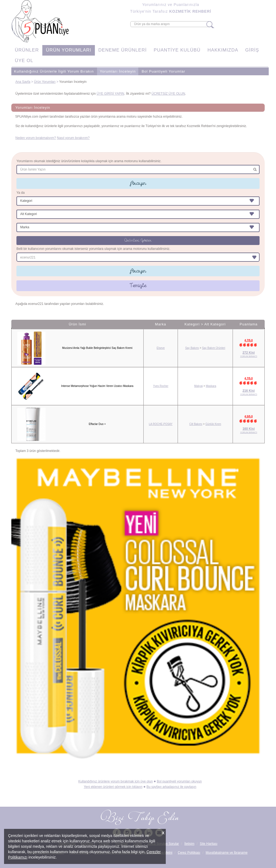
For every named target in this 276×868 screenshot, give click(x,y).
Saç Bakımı (192, 348)
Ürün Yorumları (45, 82)
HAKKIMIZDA (223, 50)
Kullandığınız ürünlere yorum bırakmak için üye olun (115, 781)
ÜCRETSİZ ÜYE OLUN (168, 94)
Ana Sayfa (23, 82)
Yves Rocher (161, 386)
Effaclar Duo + (97, 424)
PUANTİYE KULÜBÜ (177, 50)
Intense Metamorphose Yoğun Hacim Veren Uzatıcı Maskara (97, 386)
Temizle (138, 285)
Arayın (138, 183)
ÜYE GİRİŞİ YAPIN (110, 94)
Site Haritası (208, 844)
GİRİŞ (252, 50)
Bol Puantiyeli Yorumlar (163, 71)
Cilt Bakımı (196, 424)
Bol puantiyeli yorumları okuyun (179, 781)
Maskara (211, 386)
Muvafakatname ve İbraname (227, 853)
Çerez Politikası (189, 853)
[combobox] (138, 257)
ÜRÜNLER (27, 50)
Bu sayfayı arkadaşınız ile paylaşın (172, 787)
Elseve (161, 348)
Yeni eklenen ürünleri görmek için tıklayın (113, 787)
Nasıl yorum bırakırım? (73, 138)
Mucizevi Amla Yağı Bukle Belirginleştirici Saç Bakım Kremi (97, 348)
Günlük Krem (213, 424)
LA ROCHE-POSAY (161, 424)
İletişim (189, 844)
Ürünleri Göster (138, 240)
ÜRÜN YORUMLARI (69, 50)
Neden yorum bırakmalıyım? (36, 138)
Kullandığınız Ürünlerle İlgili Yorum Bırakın (54, 71)
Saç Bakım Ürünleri (213, 348)
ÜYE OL (24, 61)
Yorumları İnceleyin (118, 71)
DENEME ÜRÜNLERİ (123, 50)
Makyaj (199, 386)
